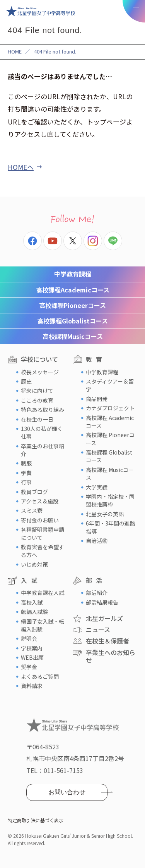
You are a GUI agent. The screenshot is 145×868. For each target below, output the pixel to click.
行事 (26, 482)
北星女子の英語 (105, 514)
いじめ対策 (34, 564)
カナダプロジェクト (110, 408)
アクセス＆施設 (40, 501)
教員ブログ (34, 492)
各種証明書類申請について (43, 533)
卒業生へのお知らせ (111, 656)
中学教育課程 (73, 274)
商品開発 (97, 399)
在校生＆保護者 (107, 641)
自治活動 (97, 541)
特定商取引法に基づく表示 (36, 820)
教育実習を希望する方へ (43, 551)
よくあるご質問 (40, 676)
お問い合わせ (67, 792)
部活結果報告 (102, 602)
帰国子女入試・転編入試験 (43, 625)
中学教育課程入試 (43, 593)
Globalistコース (72, 321)
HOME (15, 51)
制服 (26, 463)
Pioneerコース (72, 305)
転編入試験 (34, 612)
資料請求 (32, 686)
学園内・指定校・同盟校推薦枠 (110, 500)
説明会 (29, 638)
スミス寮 (32, 510)
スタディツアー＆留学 (110, 385)
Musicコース (73, 336)
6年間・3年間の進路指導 (111, 527)
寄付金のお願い (40, 520)
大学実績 (97, 487)
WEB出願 (32, 657)
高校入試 (32, 602)
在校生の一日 (37, 419)
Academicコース (73, 290)
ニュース (98, 629)
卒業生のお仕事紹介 (43, 450)
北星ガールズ (104, 618)
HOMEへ (21, 167)
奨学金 (29, 667)
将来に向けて (37, 391)
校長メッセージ (40, 372)
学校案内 (32, 648)
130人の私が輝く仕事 (42, 432)
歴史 (26, 381)
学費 (26, 473)
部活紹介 (97, 593)
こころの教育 (37, 400)
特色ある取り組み (43, 410)
